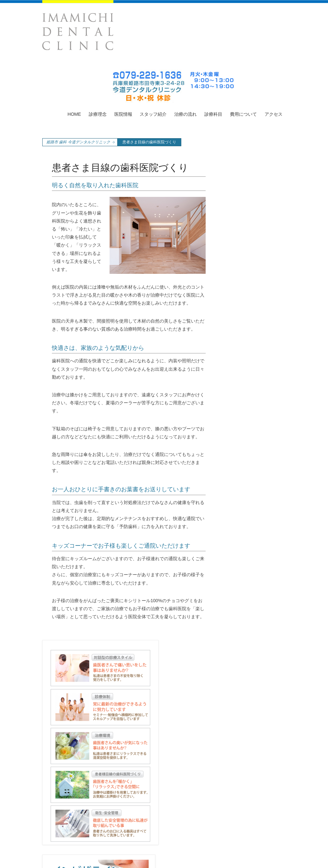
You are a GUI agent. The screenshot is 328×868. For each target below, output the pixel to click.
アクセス (274, 114)
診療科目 (213, 114)
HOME (74, 114)
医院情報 (123, 114)
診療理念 (98, 114)
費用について (243, 114)
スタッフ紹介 (153, 114)
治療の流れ (185, 114)
